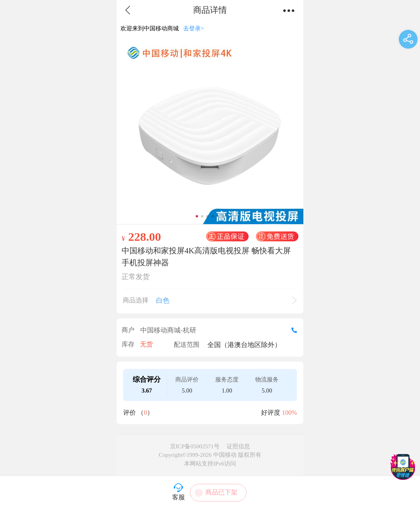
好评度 (279, 413)
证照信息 (238, 446)
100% (290, 413)
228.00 (145, 237)
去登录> (194, 28)
